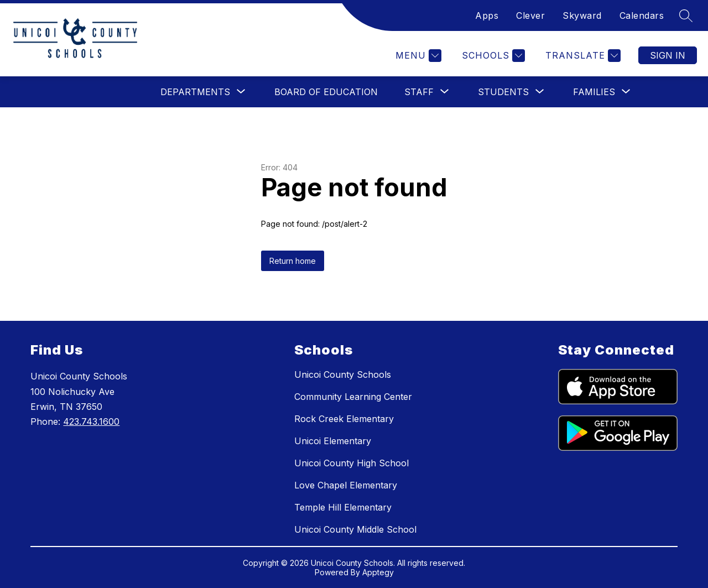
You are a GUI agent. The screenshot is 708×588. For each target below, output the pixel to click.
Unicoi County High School (352, 463)
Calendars (642, 15)
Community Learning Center (353, 397)
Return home (293, 261)
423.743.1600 (91, 422)
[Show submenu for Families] (594, 92)
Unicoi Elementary (333, 441)
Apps (487, 15)
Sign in (668, 55)
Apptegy (378, 572)
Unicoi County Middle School (355, 529)
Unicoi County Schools (343, 374)
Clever (530, 15)
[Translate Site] (582, 56)
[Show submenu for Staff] (419, 92)
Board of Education (326, 92)
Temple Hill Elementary (343, 507)
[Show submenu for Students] (503, 92)
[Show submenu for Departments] (195, 92)
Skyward (582, 15)
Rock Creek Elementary (344, 419)
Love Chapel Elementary (346, 485)
